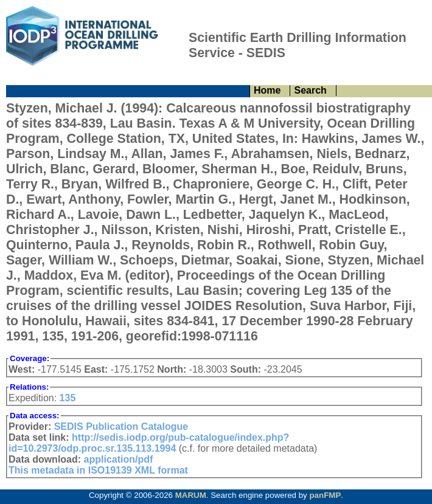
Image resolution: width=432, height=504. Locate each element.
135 (68, 398)
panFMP (325, 495)
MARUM (191, 495)
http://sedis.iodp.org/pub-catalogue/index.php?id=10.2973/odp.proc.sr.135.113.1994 (149, 443)
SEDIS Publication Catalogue (121, 426)
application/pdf (119, 459)
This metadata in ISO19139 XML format (98, 470)
